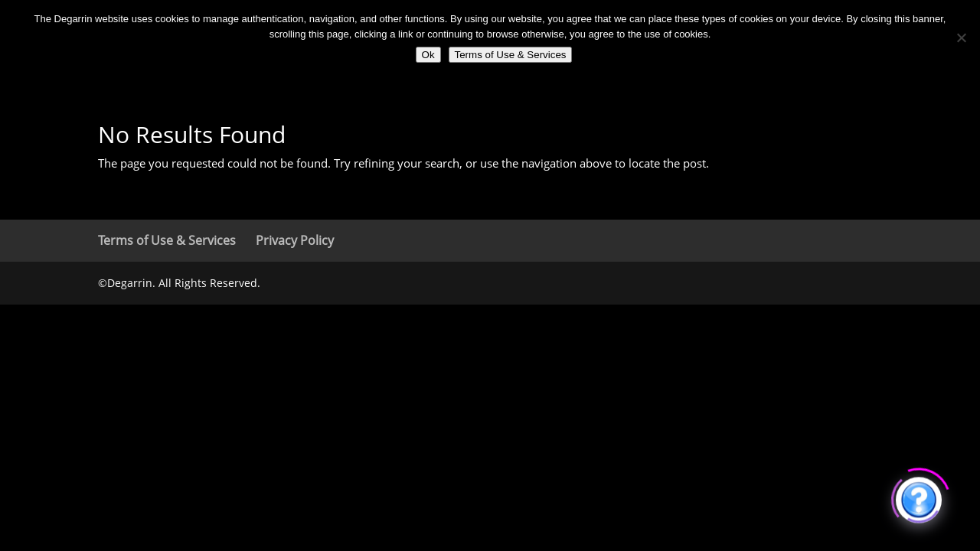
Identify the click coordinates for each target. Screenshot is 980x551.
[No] (961, 37)
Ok (428, 55)
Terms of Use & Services (167, 240)
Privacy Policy (295, 240)
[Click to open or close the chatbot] (919, 497)
